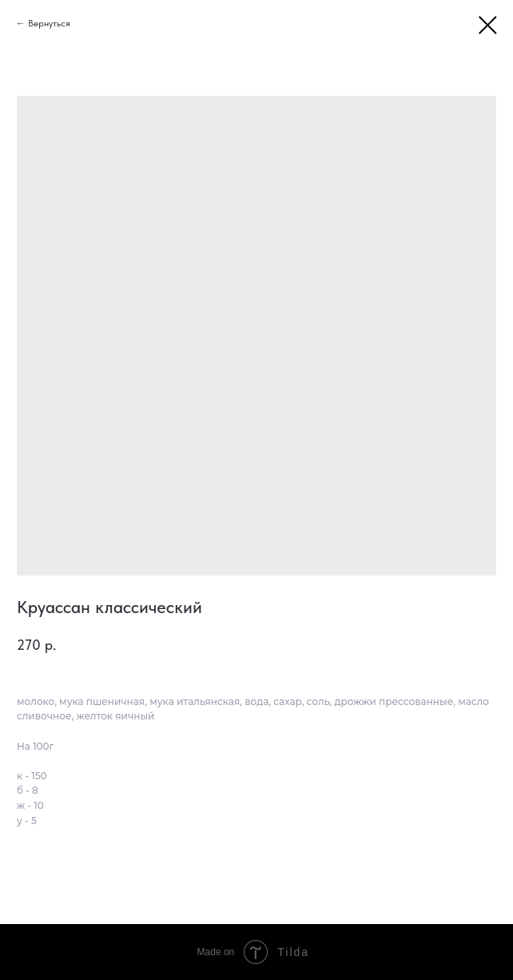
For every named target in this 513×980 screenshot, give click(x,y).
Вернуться (49, 23)
